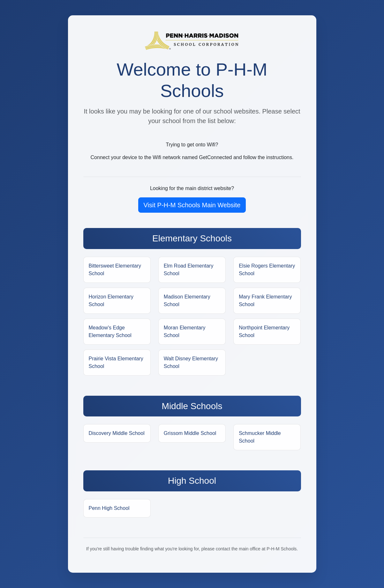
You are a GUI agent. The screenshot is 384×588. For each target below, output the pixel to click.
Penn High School (109, 508)
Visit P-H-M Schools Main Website (192, 205)
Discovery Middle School (117, 433)
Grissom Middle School (190, 433)
